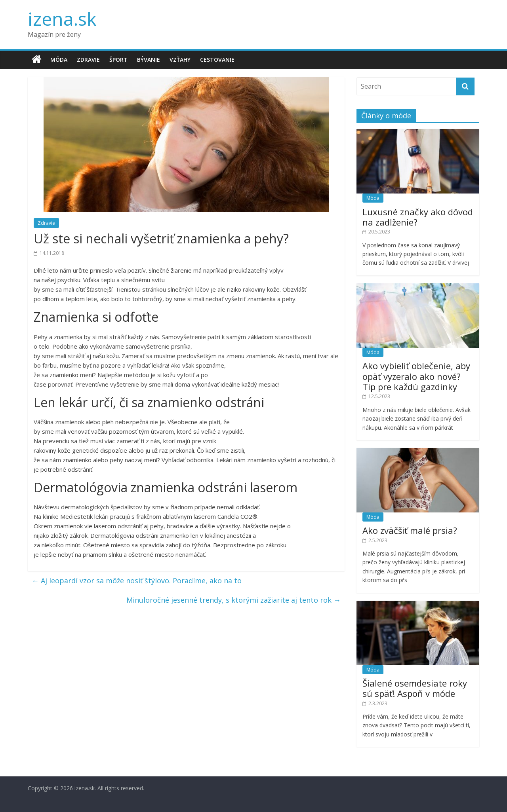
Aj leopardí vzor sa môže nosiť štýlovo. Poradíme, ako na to (137, 581)
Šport (118, 60)
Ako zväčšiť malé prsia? (410, 530)
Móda (59, 60)
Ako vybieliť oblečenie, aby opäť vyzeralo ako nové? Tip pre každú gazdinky (416, 376)
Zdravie (88, 60)
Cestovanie (217, 60)
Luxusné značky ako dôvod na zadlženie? (418, 217)
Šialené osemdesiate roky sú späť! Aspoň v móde (415, 688)
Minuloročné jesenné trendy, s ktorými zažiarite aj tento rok (233, 600)
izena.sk (62, 19)
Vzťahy (180, 60)
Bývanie (149, 60)
